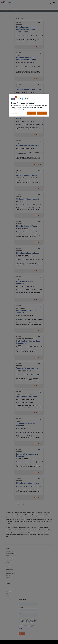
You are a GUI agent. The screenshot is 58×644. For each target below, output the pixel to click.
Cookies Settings (15, 111)
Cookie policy (23, 107)
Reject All (31, 111)
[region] (29, 104)
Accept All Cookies (42, 111)
